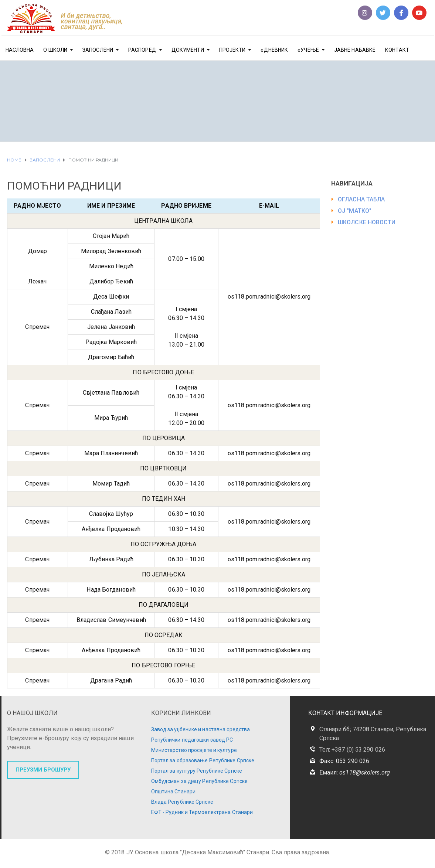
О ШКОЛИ (55, 50)
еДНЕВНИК (274, 50)
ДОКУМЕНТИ (188, 50)
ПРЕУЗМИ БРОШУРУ (43, 770)
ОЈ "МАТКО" (355, 211)
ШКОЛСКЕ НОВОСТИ (367, 222)
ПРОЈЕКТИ (232, 50)
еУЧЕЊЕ (308, 50)
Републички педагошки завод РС (192, 740)
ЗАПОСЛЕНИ (98, 50)
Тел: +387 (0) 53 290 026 (352, 750)
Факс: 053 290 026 (344, 761)
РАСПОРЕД (142, 50)
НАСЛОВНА (20, 50)
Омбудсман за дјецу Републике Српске (200, 781)
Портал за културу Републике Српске (197, 771)
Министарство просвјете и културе (194, 750)
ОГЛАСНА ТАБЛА (361, 199)
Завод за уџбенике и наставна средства (201, 729)
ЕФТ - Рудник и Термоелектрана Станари (202, 812)
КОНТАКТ (397, 50)
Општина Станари (174, 792)
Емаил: (355, 772)
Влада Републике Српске (182, 802)
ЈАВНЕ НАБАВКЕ (355, 50)
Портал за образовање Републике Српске (203, 760)
